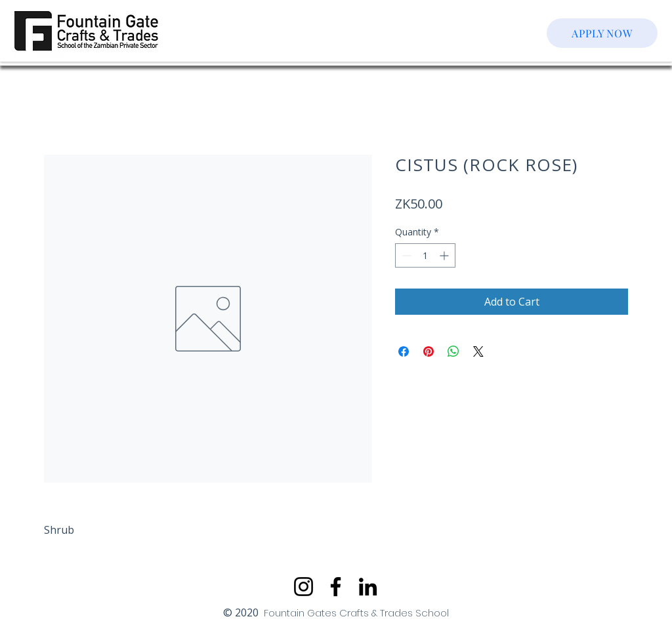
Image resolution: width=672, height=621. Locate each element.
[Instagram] (304, 587)
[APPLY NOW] (602, 33)
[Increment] (445, 255)
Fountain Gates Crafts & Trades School (356, 613)
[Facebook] (336, 587)
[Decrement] (405, 255)
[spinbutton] (425, 255)
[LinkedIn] (368, 587)
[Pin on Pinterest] (429, 351)
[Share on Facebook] (404, 351)
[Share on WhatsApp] (453, 351)
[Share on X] (478, 351)
